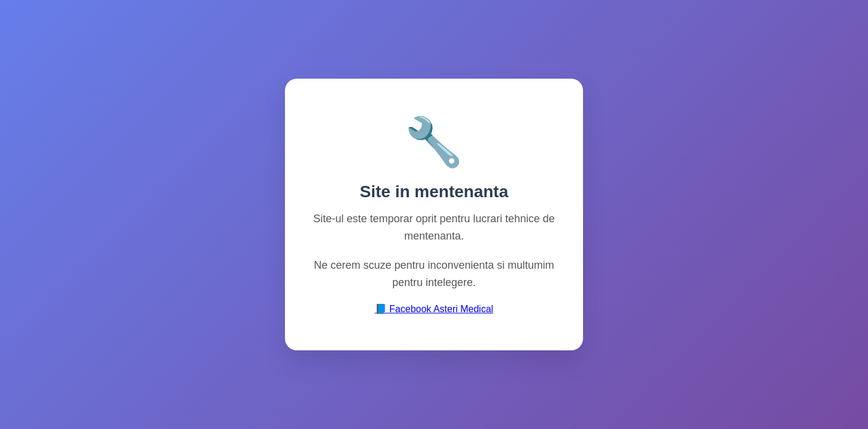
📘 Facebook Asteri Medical (434, 309)
